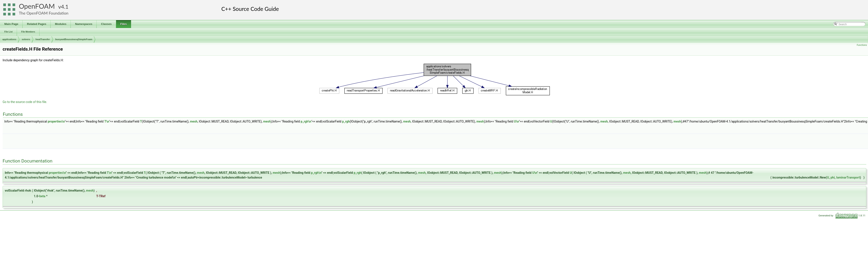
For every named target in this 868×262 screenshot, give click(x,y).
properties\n (56, 121)
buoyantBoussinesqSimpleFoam (74, 39)
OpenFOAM (37, 6)
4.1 (65, 7)
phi (833, 177)
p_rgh (346, 121)
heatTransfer (43, 39)
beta (42, 196)
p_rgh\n (306, 121)
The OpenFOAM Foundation (44, 13)
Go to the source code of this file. (25, 102)
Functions (862, 45)
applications (9, 39)
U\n (517, 121)
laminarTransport (848, 177)
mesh (194, 121)
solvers (26, 39)
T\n (107, 121)
